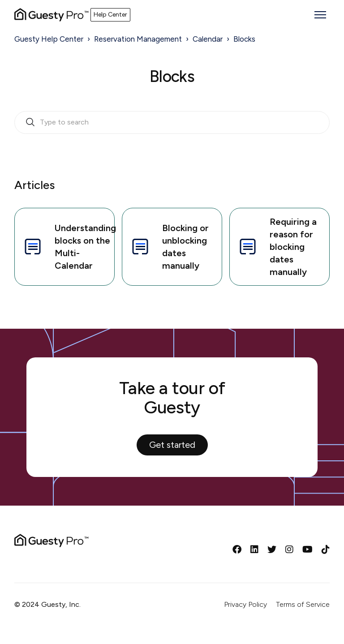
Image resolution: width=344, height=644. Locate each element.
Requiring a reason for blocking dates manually (277, 247)
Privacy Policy (245, 604)
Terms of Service (303, 604)
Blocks (244, 39)
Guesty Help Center (49, 39)
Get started (172, 445)
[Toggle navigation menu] (320, 15)
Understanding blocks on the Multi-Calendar (68, 247)
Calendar (208, 39)
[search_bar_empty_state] (172, 123)
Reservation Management (138, 39)
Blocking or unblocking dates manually (169, 247)
